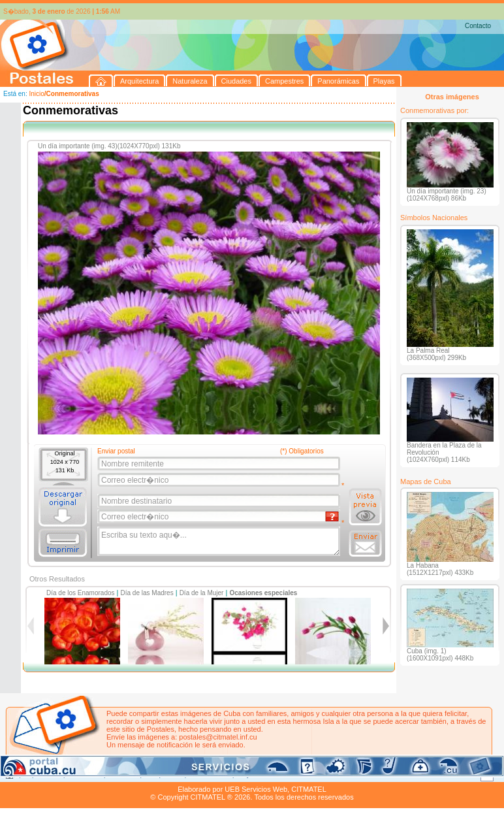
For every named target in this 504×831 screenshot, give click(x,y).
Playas (247, 774)
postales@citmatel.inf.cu (218, 737)
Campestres (163, 774)
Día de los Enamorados (81, 593)
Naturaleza (85, 774)
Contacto (478, 26)
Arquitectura (41, 774)
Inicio (36, 94)
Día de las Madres (147, 593)
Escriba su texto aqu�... (220, 542)
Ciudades (123, 774)
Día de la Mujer (202, 593)
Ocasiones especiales (263, 593)
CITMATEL (309, 789)
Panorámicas (210, 774)
